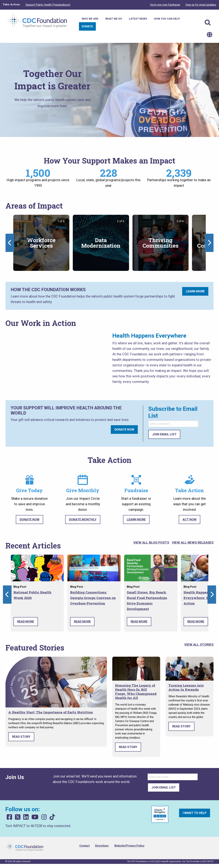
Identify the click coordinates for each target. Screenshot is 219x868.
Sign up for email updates (201, 5)
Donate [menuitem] (87, 26)
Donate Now (124, 429)
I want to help (195, 813)
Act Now (189, 519)
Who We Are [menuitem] (90, 19)
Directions (102, 846)
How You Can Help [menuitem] (167, 19)
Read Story (21, 737)
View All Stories (199, 645)
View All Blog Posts (151, 542)
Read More (26, 621)
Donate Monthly (83, 519)
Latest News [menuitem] (138, 19)
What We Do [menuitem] (114, 19)
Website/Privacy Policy (129, 846)
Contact (84, 846)
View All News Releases (193, 542)
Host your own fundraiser (165, 5)
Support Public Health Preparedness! (48, 5)
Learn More (195, 291)
